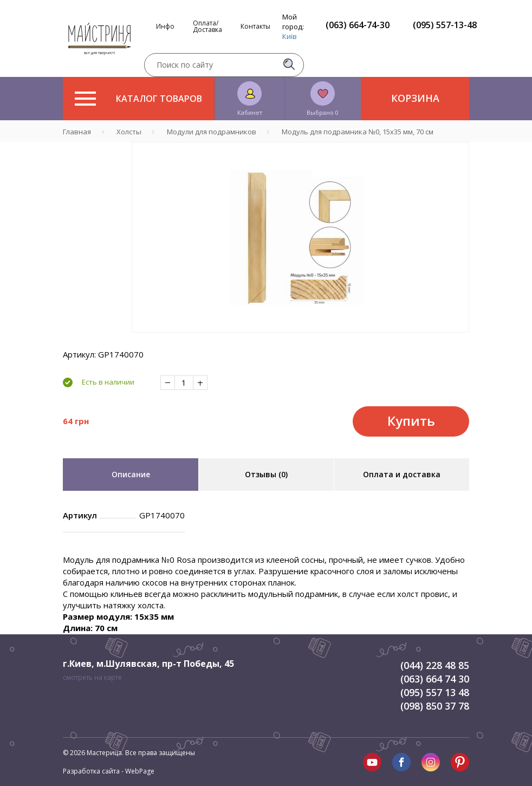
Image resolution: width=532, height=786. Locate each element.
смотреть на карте (92, 677)
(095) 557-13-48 (445, 25)
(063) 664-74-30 (358, 25)
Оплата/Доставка (207, 27)
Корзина (415, 98)
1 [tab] (301, 340)
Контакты (255, 27)
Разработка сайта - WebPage (109, 771)
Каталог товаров (138, 99)
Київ (290, 36)
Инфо (165, 27)
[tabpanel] (300, 237)
